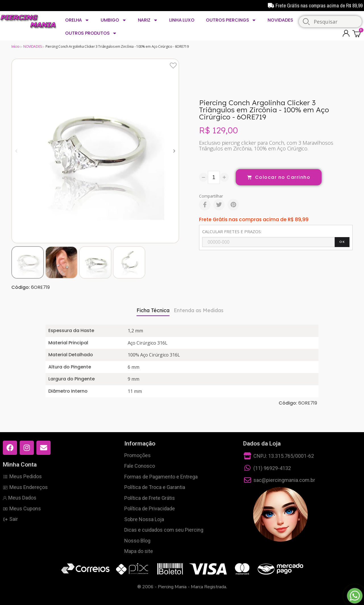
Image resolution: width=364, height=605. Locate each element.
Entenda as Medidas (199, 310)
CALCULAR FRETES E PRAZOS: (232, 231)
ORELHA (77, 20)
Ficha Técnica (153, 310)
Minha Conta (20, 465)
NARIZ (148, 20)
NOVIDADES (280, 20)
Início (15, 46)
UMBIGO (113, 20)
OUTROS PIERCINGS (231, 20)
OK (342, 242)
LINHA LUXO (182, 20)
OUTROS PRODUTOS (91, 33)
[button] (16, 151)
